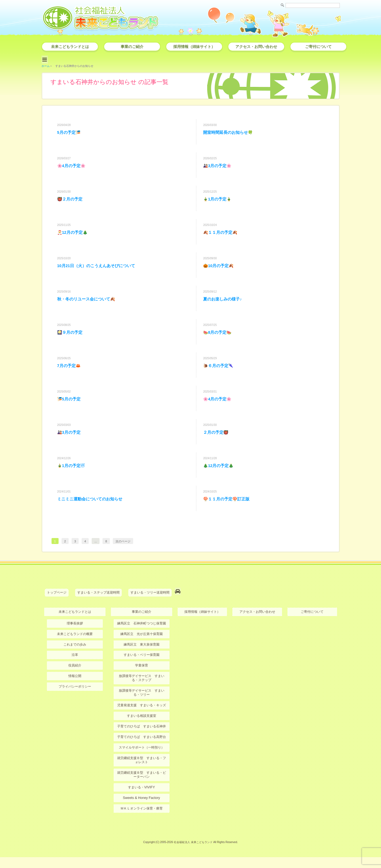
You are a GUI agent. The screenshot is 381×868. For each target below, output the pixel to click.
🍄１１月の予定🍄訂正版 (228, 514)
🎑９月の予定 (71, 340)
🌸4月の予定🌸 (73, 166)
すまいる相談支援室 (142, 728)
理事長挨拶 (75, 637)
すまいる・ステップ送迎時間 (98, 608)
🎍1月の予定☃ (72, 479)
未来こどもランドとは (70, 47)
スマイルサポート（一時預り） (142, 760)
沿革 (75, 669)
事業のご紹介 (132, 47)
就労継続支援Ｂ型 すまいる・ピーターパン (142, 786)
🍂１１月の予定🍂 (222, 236)
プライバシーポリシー (75, 700)
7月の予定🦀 (70, 375)
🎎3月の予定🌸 (218, 166)
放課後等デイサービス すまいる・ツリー (142, 706)
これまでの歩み (75, 658)
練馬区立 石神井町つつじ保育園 (142, 637)
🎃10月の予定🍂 (220, 271)
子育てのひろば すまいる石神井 (142, 739)
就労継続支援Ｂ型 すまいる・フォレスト (142, 772)
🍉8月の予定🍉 (218, 340)
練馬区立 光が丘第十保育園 (142, 648)
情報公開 (75, 689)
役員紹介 (75, 679)
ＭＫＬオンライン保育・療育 (142, 820)
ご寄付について (318, 47)
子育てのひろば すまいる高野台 (142, 749)
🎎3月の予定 (70, 444)
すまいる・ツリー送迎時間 (150, 608)
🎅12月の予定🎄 (74, 236)
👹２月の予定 (71, 201)
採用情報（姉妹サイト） (194, 47)
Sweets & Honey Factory (141, 809)
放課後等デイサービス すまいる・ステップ (142, 691)
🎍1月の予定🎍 (218, 201)
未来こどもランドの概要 (75, 648)
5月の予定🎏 (70, 132)
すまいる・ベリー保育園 (142, 669)
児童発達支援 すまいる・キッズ (142, 718)
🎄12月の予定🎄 (220, 479)
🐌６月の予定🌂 (219, 375)
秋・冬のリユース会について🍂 (88, 305)
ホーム (46, 65)
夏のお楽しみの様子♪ (224, 305)
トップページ (57, 608)
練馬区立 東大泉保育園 (142, 658)
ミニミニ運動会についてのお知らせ (92, 514)
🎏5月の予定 (70, 410)
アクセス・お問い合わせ (256, 47)
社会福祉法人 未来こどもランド (193, 853)
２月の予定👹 (217, 444)
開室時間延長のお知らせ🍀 (230, 132)
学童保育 (142, 679)
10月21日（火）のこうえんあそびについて (99, 271)
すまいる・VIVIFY (141, 799)
